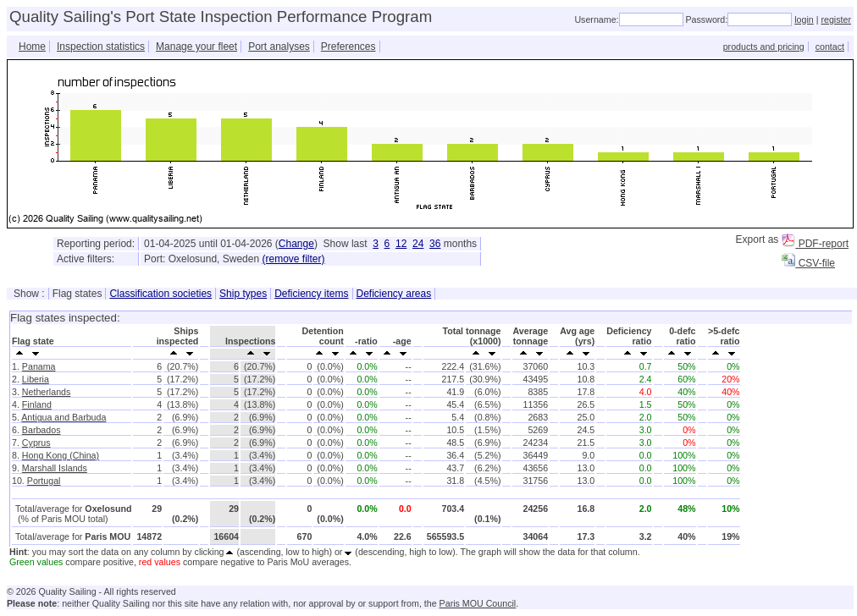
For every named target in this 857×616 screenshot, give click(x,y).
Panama (39, 366)
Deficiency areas (394, 294)
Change (296, 244)
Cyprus (36, 443)
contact (830, 47)
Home (32, 47)
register (836, 19)
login (804, 19)
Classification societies (160, 294)
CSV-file (808, 263)
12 (401, 244)
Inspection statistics (101, 47)
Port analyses (279, 47)
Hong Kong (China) (61, 455)
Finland (37, 404)
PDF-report (815, 244)
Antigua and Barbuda (64, 417)
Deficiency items (311, 294)
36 (435, 244)
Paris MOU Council (478, 603)
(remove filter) (293, 259)
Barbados (41, 430)
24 (418, 244)
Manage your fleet (196, 47)
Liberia (36, 379)
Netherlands (46, 392)
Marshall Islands (55, 468)
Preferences (348, 47)
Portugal (44, 481)
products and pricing (764, 47)
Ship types (243, 294)
